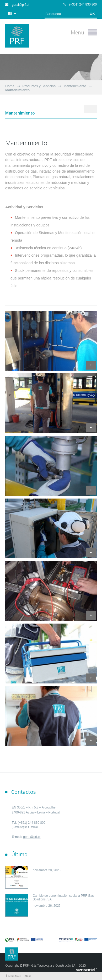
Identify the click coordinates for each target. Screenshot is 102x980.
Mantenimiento (75, 86)
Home (10, 86)
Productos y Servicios (39, 86)
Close (28, 976)
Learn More (14, 976)
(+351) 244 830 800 (80, 4)
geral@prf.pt (17, 5)
